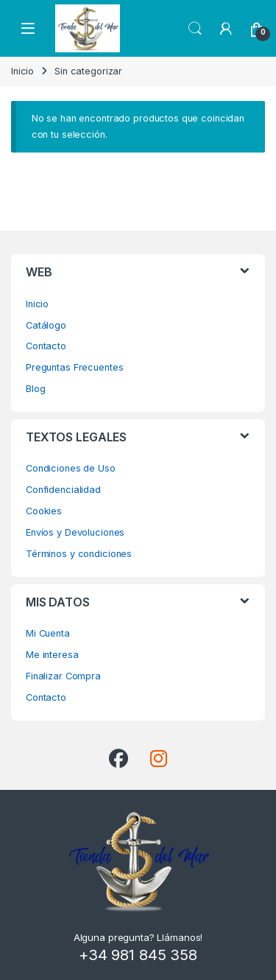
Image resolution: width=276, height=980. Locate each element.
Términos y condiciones (79, 554)
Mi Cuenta (48, 633)
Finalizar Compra (63, 676)
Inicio (22, 71)
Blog (36, 389)
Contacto (46, 346)
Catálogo (46, 325)
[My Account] (226, 29)
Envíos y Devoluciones (75, 532)
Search (195, 29)
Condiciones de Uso (71, 468)
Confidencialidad (63, 490)
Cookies (44, 511)
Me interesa (52, 655)
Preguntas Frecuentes (74, 367)
